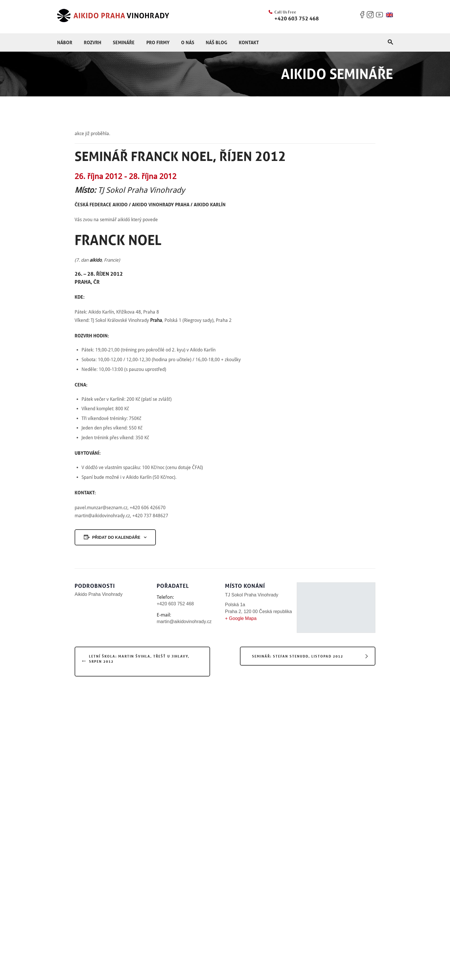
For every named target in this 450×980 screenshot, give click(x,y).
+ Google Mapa (241, 618)
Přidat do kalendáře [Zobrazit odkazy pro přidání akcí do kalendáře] (116, 537)
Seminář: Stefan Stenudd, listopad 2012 (298, 656)
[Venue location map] (336, 605)
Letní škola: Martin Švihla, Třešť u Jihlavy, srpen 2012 (139, 659)
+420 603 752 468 (297, 18)
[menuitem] (389, 15)
